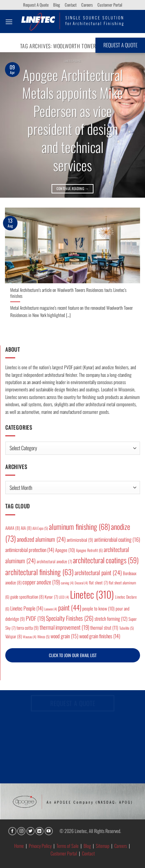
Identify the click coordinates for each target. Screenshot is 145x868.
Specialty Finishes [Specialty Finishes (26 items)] (70, 618)
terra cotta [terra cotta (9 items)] (28, 628)
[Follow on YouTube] (49, 831)
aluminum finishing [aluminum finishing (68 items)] (79, 527)
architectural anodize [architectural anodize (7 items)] (54, 561)
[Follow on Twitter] (31, 831)
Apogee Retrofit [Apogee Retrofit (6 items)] (89, 550)
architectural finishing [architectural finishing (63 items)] (39, 572)
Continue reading (73, 189)
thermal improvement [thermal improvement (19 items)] (64, 627)
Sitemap (103, 846)
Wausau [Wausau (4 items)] (30, 637)
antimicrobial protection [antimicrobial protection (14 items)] (30, 550)
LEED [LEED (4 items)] (64, 597)
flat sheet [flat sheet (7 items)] (98, 583)
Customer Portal (110, 5)
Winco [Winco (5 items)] (43, 636)
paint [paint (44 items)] (70, 607)
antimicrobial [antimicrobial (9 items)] (80, 540)
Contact (71, 5)
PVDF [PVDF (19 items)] (35, 618)
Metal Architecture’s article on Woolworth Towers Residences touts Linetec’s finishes (68, 293)
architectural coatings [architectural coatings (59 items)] (106, 560)
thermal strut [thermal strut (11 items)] (104, 628)
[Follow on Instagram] (21, 831)
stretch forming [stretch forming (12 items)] (111, 618)
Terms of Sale (68, 846)
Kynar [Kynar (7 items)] (51, 597)
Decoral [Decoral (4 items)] (81, 583)
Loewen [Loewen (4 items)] (51, 609)
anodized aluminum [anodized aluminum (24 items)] (41, 539)
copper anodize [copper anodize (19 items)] (41, 582)
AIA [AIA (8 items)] (26, 528)
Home (19, 846)
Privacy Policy (40, 846)
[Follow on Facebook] (12, 831)
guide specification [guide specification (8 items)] (27, 597)
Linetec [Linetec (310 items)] (92, 594)
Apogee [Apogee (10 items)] (65, 550)
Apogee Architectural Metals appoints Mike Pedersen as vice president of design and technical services (72, 120)
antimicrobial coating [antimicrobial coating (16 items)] (117, 539)
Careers (87, 5)
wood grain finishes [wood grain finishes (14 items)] (100, 636)
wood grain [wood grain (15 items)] (64, 636)
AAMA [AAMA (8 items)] (13, 528)
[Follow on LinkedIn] (39, 831)
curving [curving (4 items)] (67, 583)
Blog (57, 5)
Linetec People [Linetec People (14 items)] (27, 608)
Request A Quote (36, 5)
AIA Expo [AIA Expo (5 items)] (40, 528)
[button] (9, 22)
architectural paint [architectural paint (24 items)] (98, 572)
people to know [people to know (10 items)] (98, 608)
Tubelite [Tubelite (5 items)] (127, 628)
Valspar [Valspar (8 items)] (14, 636)
